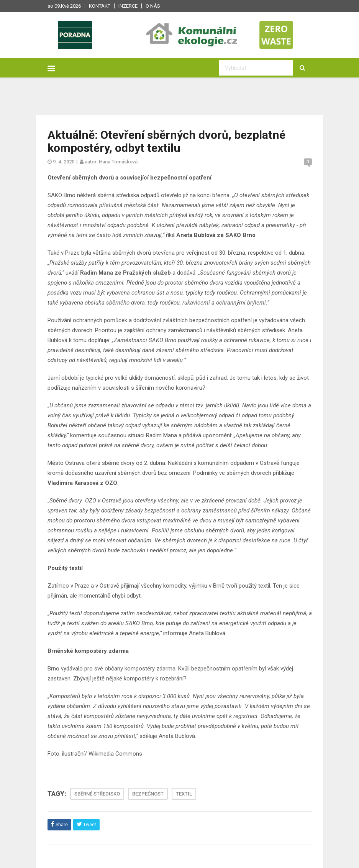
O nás (153, 6)
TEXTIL (184, 794)
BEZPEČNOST (148, 794)
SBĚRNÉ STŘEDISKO (97, 794)
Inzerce (128, 6)
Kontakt (100, 6)
